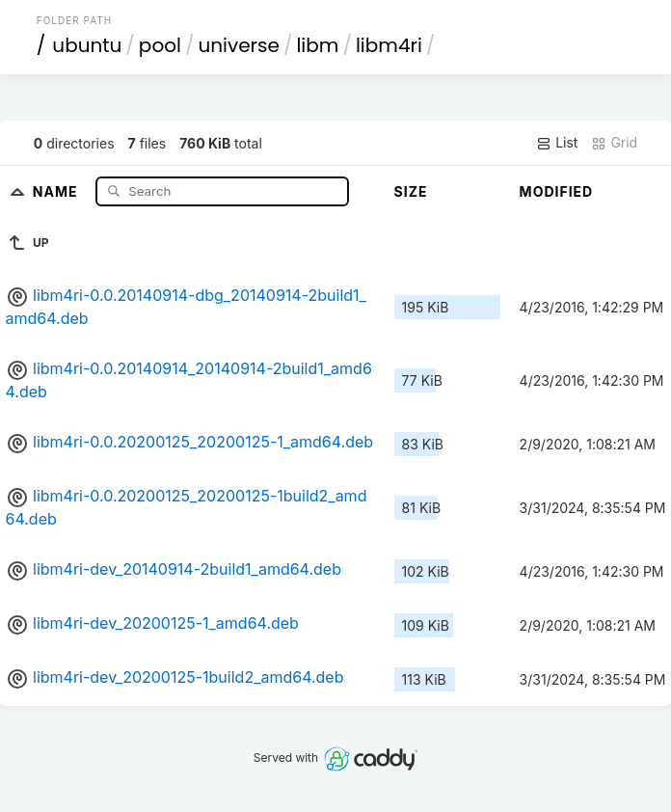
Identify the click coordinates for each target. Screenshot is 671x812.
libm (317, 45)
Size (411, 191)
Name (57, 190)
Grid (614, 143)
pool (160, 45)
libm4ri (389, 45)
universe (238, 45)
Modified (557, 191)
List (557, 143)
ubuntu (87, 45)
